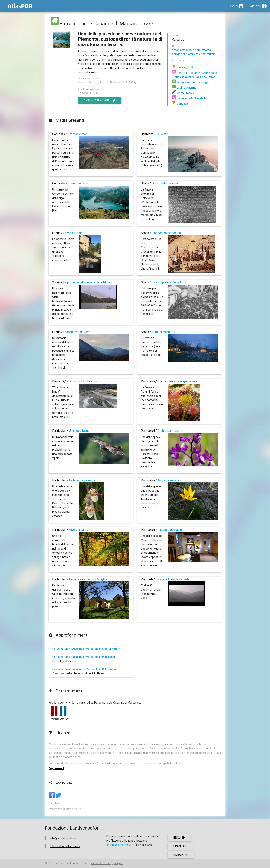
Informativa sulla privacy (65, 846)
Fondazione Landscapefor (71, 863)
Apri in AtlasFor (100, 100)
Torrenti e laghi (78, 183)
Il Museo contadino (170, 530)
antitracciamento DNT (120, 845)
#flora (197, 50)
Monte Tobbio (183, 93)
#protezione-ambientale (187, 54)
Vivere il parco (79, 530)
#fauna (187, 50)
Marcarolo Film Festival (82, 381)
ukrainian (181, 855)
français (180, 846)
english (179, 838)
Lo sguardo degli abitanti (172, 579)
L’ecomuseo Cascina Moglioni (89, 579)
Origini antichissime (165, 183)
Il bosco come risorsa (166, 233)
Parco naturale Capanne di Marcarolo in (86, 649)
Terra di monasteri (164, 332)
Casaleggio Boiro (185, 67)
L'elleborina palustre (82, 480)
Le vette (162, 134)
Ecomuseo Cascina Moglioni (192, 82)
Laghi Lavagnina (184, 87)
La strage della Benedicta (169, 282)
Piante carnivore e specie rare (177, 381)
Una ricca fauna (79, 431)
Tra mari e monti (79, 134)
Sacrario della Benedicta (189, 98)
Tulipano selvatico (170, 480)
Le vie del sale (73, 233)
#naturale (209, 54)
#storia (176, 50)
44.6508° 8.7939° (89, 93)
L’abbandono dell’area (77, 332)
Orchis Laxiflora (168, 431)
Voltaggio (180, 104)
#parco (206, 50)
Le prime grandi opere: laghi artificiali (88, 282)
